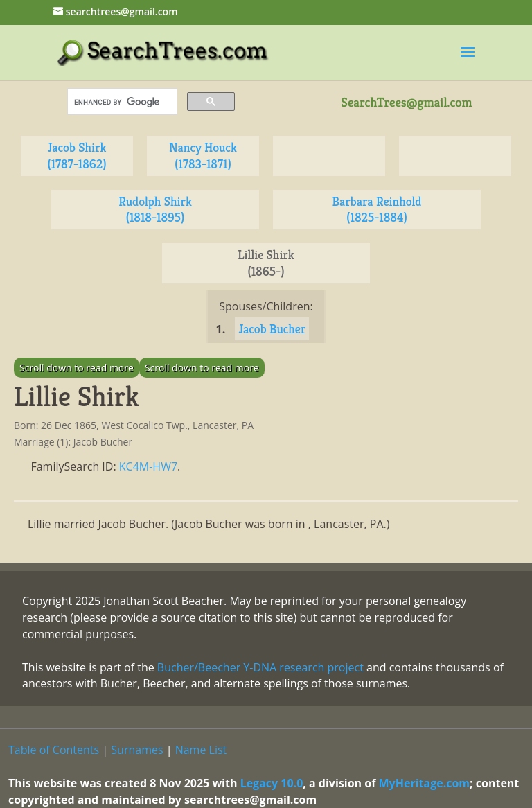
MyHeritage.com (425, 783)
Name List (201, 750)
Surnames (137, 750)
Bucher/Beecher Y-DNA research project (260, 667)
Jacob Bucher (272, 329)
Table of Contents (54, 750)
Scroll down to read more (77, 368)
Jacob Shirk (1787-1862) (77, 156)
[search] (121, 102)
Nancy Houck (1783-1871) (203, 156)
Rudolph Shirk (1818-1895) (155, 210)
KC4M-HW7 (148, 466)
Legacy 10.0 (272, 783)
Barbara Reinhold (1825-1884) (377, 210)
